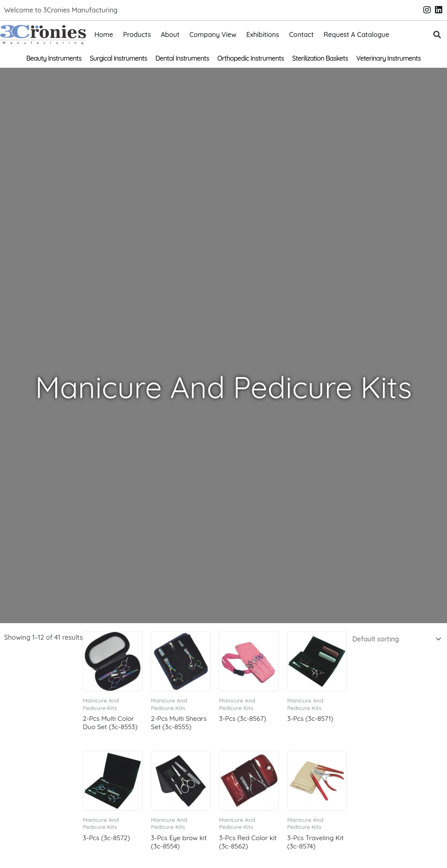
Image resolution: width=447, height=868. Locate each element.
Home (104, 35)
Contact (301, 35)
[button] (437, 35)
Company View (213, 35)
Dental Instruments (182, 58)
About (170, 35)
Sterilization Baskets (320, 58)
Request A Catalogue (356, 35)
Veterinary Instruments (389, 58)
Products (137, 35)
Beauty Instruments (54, 58)
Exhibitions (263, 35)
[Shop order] (395, 639)
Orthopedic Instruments (251, 58)
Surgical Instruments (118, 58)
